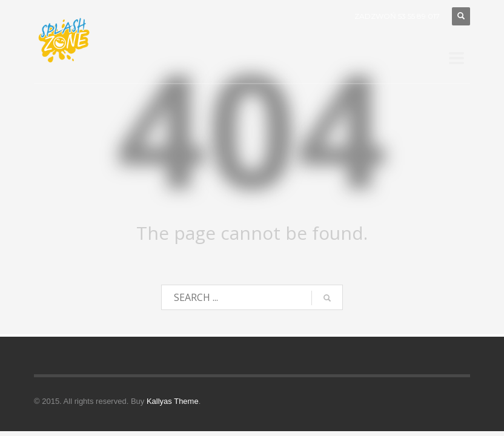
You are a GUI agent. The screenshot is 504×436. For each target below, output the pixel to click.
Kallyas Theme (173, 401)
